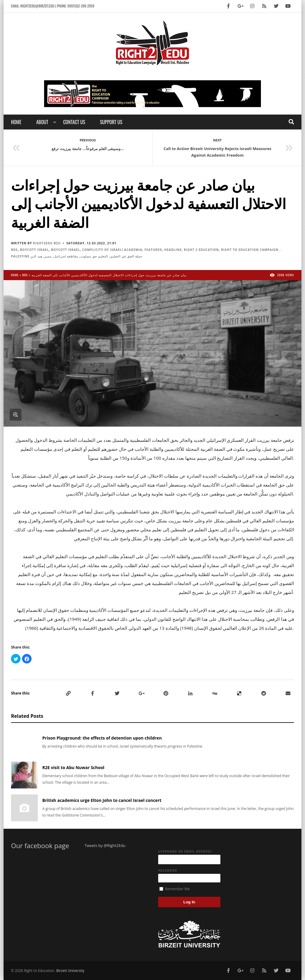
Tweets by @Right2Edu (105, 845)
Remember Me (175, 889)
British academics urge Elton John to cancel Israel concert (102, 800)
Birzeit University (70, 971)
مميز (48, 256)
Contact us (74, 122)
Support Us (111, 122)
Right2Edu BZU (47, 243)
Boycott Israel (34, 250)
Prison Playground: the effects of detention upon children (102, 738)
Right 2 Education (201, 250)
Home (16, 122)
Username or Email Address (185, 851)
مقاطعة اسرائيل (66, 256)
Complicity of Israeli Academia (112, 250)
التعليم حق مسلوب (94, 256)
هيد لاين (36, 256)
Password (168, 871)
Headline (173, 250)
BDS (14, 250)
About (42, 122)
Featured (153, 250)
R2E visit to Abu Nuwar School (73, 767)
